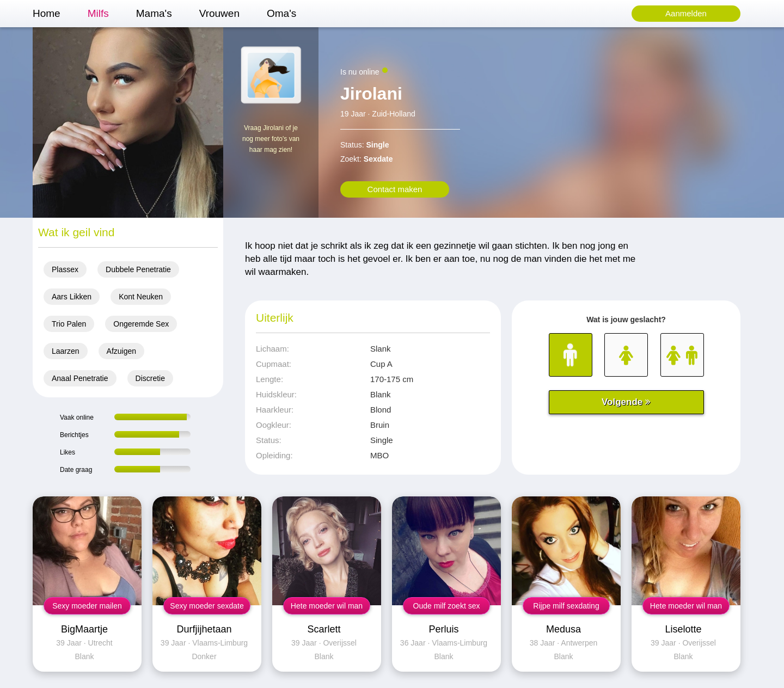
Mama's (154, 13)
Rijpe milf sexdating (566, 606)
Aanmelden (686, 13)
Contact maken (395, 189)
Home (47, 13)
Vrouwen (219, 13)
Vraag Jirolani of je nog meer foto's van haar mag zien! (271, 139)
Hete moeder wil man (327, 606)
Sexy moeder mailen (87, 606)
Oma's (281, 13)
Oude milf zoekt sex (447, 606)
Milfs (98, 13)
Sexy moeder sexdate (207, 606)
